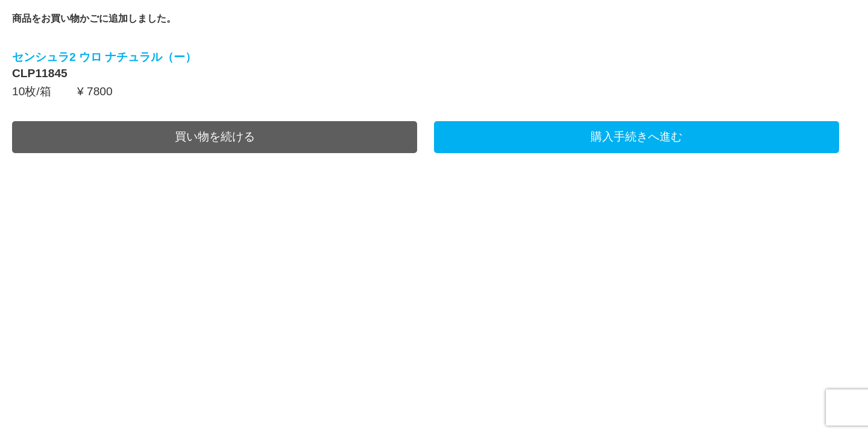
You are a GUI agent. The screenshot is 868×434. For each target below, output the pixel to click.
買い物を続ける (215, 137)
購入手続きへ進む (637, 137)
